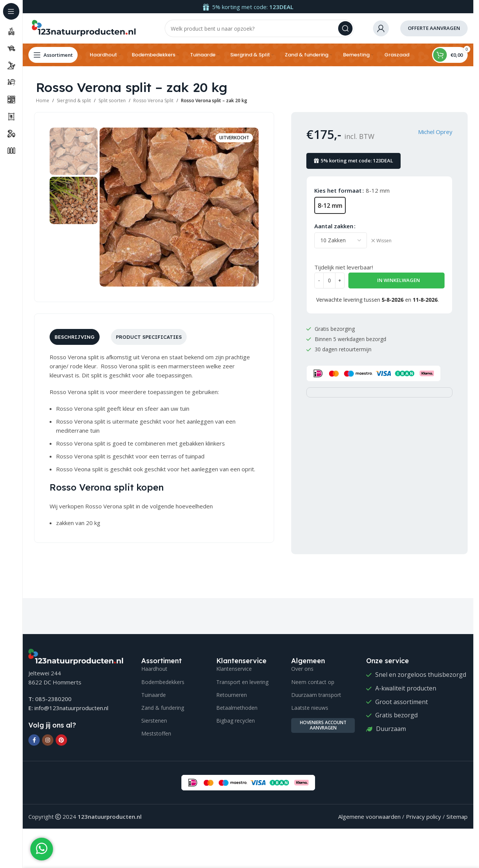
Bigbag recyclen (236, 721)
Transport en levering (242, 682)
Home (43, 101)
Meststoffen (156, 733)
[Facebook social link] (34, 740)
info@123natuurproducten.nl (71, 708)
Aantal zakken (334, 226)
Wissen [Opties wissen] (384, 241)
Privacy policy (424, 817)
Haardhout (154, 669)
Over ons (302, 669)
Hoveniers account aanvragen (323, 725)
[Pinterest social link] (61, 740)
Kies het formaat (338, 190)
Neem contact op (313, 682)
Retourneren (232, 695)
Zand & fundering (163, 708)
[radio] (330, 205)
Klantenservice (234, 669)
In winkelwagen (399, 280)
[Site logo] (83, 28)
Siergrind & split (74, 101)
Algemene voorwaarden (369, 817)
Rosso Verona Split (153, 101)
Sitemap (457, 817)
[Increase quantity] (340, 281)
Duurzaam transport (316, 695)
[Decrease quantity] (319, 281)
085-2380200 (53, 699)
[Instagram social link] (48, 740)
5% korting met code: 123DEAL (353, 161)
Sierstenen (154, 721)
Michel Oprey (435, 132)
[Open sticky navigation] (53, 55)
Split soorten (112, 101)
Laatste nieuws (310, 708)
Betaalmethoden (237, 708)
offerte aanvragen (434, 28)
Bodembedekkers (163, 682)
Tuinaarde (154, 695)
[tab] (75, 337)
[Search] (259, 28)
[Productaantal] (329, 281)
